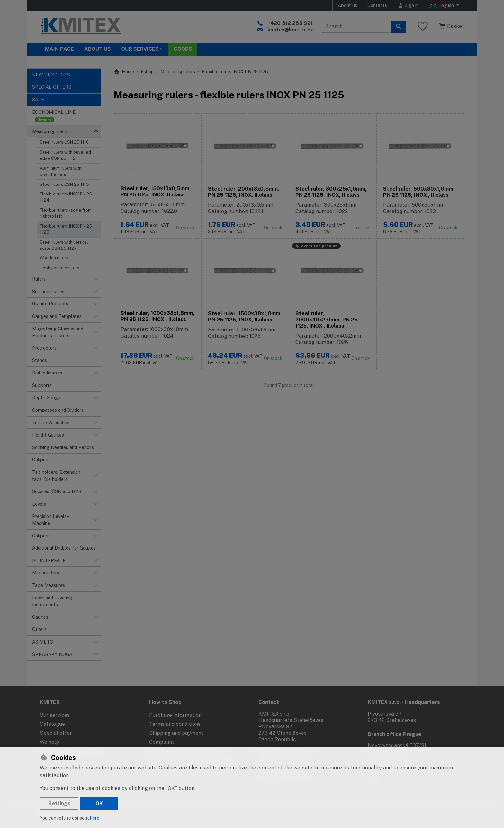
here (95, 818)
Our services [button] (140, 49)
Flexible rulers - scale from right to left (66, 213)
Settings (59, 803)
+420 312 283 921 (290, 23)
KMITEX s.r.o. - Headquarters (404, 702)
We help (50, 742)
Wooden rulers (54, 258)
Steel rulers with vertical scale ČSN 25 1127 (64, 245)
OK (99, 803)
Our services (55, 715)
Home (124, 72)
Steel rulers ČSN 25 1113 (64, 184)
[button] (96, 131)
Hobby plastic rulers (60, 268)
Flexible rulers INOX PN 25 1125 (66, 229)
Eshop (147, 72)
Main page (59, 49)
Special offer (56, 733)
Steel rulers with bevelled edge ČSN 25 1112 (65, 155)
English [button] (442, 5)
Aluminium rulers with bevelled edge (61, 171)
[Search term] (356, 27)
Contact (269, 702)
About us (347, 5)
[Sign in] (408, 5)
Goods (183, 49)
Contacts (377, 5)
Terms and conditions (175, 724)
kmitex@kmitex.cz (290, 30)
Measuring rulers (178, 72)
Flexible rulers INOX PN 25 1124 (66, 197)
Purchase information (175, 715)
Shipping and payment (176, 733)
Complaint (162, 742)
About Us (98, 49)
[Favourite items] (423, 27)
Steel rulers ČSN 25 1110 (64, 142)
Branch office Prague (395, 734)
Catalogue (52, 724)
